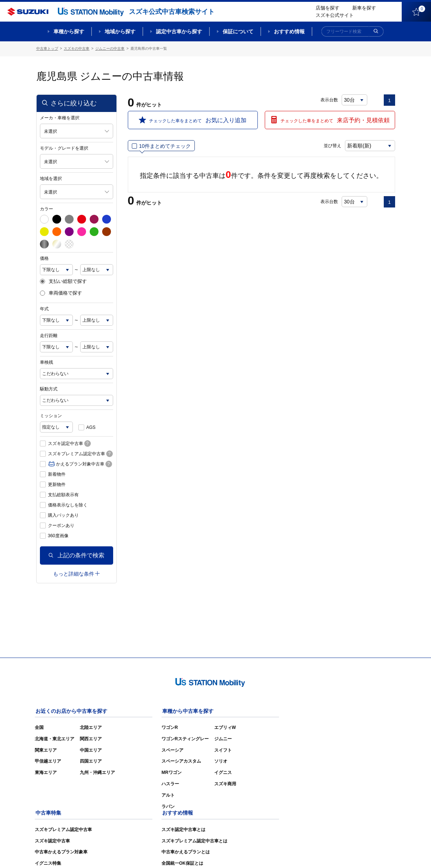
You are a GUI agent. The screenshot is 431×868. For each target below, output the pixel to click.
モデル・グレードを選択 (64, 148)
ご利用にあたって (311, 852)
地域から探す (120, 31)
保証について (238, 31)
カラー (47, 209)
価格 (44, 258)
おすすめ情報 (289, 31)
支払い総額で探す (63, 281)
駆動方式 (49, 389)
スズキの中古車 (77, 48)
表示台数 (330, 100)
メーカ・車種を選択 (60, 117)
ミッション (51, 415)
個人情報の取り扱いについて (367, 852)
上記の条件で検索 (77, 555)
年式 (44, 308)
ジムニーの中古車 (110, 48)
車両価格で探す (61, 293)
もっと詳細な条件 (76, 573)
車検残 (47, 362)
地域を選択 (51, 178)
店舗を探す (328, 8)
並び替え (331, 145)
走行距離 (49, 335)
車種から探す (69, 31)
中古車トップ (47, 48)
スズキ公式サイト (335, 15)
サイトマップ (271, 852)
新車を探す (364, 8)
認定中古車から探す (179, 31)
